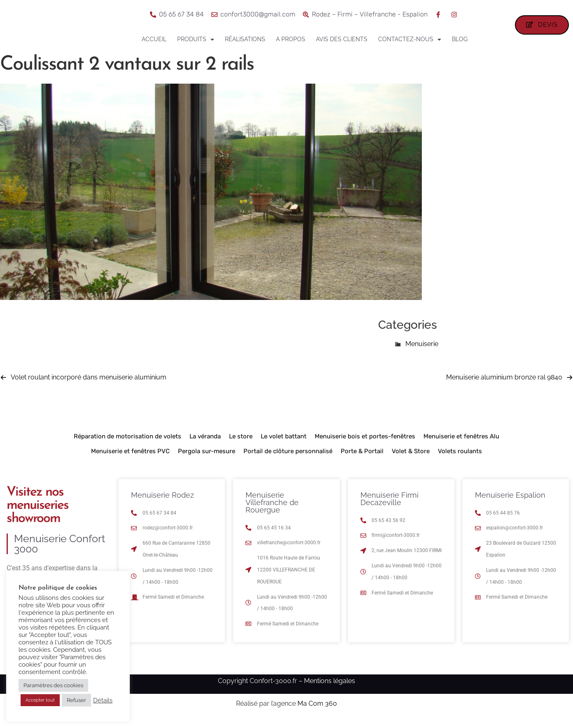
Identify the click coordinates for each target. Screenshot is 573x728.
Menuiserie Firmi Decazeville (389, 507)
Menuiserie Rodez (163, 503)
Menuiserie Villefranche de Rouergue (272, 510)
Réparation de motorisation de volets (127, 444)
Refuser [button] (76, 700)
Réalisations (245, 39)
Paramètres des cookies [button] (53, 685)
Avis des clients (342, 39)
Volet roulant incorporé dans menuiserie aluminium (89, 385)
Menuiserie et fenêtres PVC (130, 459)
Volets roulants (460, 459)
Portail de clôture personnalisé (288, 459)
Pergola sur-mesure (207, 459)
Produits (196, 40)
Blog (460, 39)
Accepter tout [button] (40, 700)
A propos (291, 39)
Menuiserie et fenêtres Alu (461, 444)
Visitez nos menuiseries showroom (37, 513)
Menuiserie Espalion (510, 503)
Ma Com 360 (317, 712)
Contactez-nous (410, 40)
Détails (103, 700)
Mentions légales (330, 689)
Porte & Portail (362, 459)
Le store (241, 444)
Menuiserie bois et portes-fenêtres (365, 444)
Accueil (154, 39)
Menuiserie (422, 352)
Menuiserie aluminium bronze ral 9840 (504, 385)
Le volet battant (284, 444)
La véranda (205, 444)
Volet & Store (411, 459)
